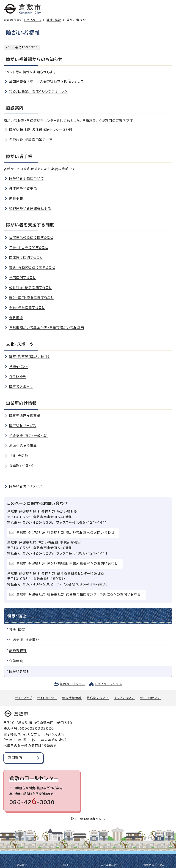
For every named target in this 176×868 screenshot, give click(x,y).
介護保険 (16, 661)
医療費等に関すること (26, 257)
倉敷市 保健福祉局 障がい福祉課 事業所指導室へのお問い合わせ (67, 563)
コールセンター (110, 865)
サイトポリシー (47, 698)
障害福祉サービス (23, 426)
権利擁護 (16, 318)
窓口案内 (15, 758)
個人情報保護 (72, 698)
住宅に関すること (23, 278)
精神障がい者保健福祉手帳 (30, 208)
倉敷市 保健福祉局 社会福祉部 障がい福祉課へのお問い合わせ (65, 533)
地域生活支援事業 (23, 446)
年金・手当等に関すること (29, 248)
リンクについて (124, 698)
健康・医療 (17, 629)
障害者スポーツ (21, 387)
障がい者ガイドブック (26, 486)
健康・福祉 (54, 20)
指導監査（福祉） (22, 466)
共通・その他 (19, 456)
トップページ (33, 20)
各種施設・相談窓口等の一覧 (31, 140)
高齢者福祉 (18, 650)
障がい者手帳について (27, 178)
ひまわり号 (18, 377)
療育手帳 (16, 198)
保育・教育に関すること (27, 307)
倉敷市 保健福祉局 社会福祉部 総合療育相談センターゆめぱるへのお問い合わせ (79, 594)
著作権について (98, 698)
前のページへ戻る (72, 684)
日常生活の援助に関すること (31, 237)
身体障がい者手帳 (23, 188)
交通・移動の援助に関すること (32, 267)
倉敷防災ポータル (154, 865)
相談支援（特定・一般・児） (29, 436)
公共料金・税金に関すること (30, 288)
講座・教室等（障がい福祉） (29, 357)
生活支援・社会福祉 (24, 640)
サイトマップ (24, 698)
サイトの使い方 (150, 698)
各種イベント (19, 367)
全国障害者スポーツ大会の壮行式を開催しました (47, 81)
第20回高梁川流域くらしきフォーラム (38, 91)
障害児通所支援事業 (25, 416)
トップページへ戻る (109, 684)
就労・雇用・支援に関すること (31, 298)
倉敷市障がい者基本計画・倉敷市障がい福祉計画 (47, 328)
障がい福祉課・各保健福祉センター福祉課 (41, 130)
